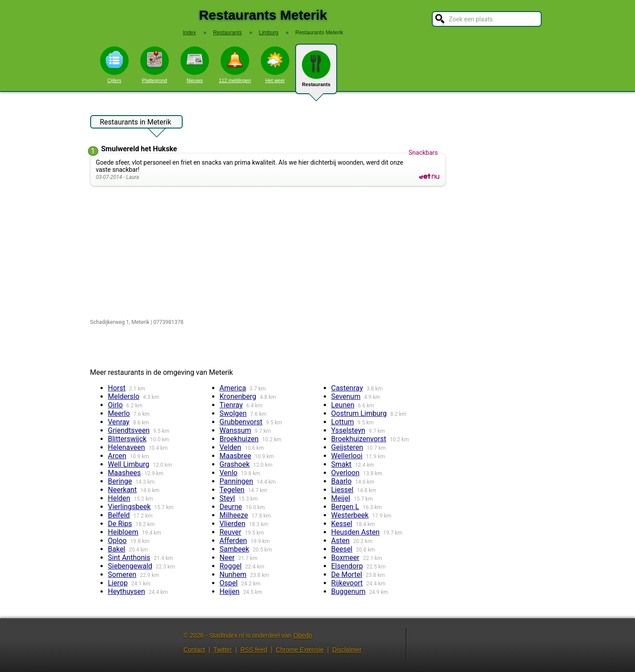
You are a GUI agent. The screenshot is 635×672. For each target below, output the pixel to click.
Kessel (342, 524)
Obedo (303, 635)
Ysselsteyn (348, 430)
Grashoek (235, 464)
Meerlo (119, 413)
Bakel (117, 549)
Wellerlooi (347, 456)
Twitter (223, 650)
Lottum (343, 422)
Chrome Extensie (299, 650)
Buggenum (349, 591)
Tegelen (232, 490)
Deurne (231, 507)
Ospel (229, 583)
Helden (119, 498)
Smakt (342, 464)
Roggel (231, 566)
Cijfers (114, 65)
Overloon (346, 473)
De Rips (120, 524)
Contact (194, 650)
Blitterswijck (127, 439)
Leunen (343, 405)
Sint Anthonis (129, 558)
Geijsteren (347, 447)
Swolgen (233, 413)
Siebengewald (130, 566)
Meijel (341, 498)
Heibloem (123, 532)
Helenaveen (127, 447)
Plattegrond (155, 65)
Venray (119, 422)
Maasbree (236, 456)
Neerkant (123, 490)
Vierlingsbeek (130, 507)
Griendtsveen (129, 430)
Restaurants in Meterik (136, 123)
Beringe (120, 481)
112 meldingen (235, 65)
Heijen (230, 591)
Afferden (233, 541)
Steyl (228, 498)
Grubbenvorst (241, 422)
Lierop (118, 583)
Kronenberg (238, 396)
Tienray (231, 405)
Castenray (347, 388)
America (233, 388)
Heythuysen (127, 591)
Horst (117, 388)
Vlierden (233, 524)
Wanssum (236, 430)
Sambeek (234, 549)
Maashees (125, 473)
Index (189, 33)
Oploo (117, 541)
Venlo (229, 473)
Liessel (343, 490)
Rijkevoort (347, 583)
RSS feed (254, 650)
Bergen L (345, 507)
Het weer (275, 65)
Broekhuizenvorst (359, 439)
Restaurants (316, 72)
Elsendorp (347, 566)
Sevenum (346, 396)
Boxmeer (345, 558)
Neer (227, 558)
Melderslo (124, 396)
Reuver (231, 532)
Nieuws (195, 65)
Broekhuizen (239, 439)
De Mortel (347, 575)
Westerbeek (350, 515)
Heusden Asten (356, 532)
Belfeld (119, 515)
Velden (231, 447)
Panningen (236, 481)
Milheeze (234, 515)
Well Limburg (129, 464)
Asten (340, 541)
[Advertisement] (270, 253)
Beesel (342, 549)
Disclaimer (347, 650)
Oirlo (115, 405)
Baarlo (342, 481)
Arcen (117, 456)
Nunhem (233, 575)
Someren (122, 575)
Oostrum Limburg (359, 413)
